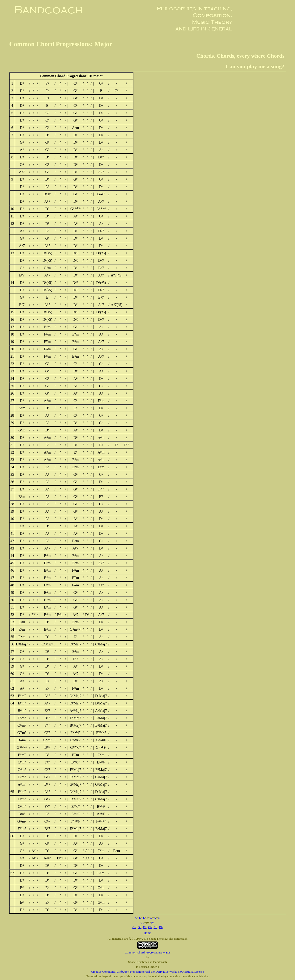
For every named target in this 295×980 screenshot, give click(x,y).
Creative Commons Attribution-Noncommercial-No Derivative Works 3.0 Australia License (147, 972)
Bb (161, 927)
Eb (145, 927)
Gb (150, 927)
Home (148, 933)
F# (153, 922)
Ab (155, 927)
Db (139, 927)
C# (142, 922)
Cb (134, 927)
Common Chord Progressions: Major (147, 952)
